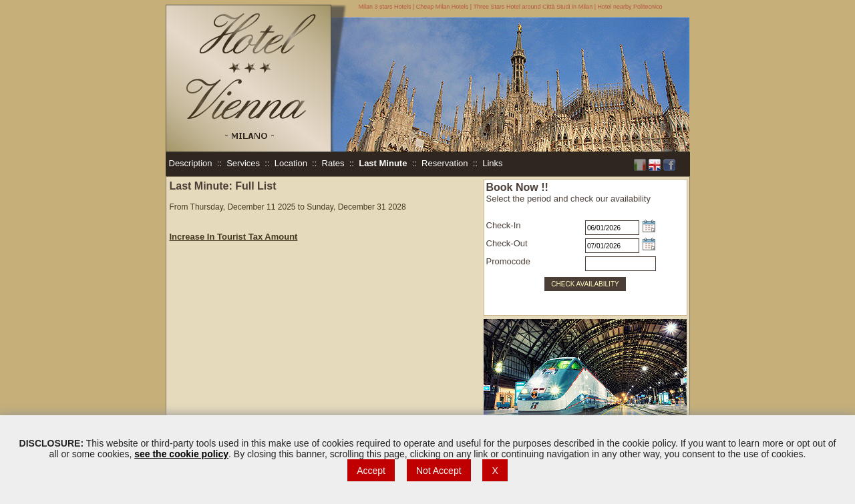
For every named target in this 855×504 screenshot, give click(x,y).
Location (291, 163)
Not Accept (439, 471)
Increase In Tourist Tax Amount (234, 237)
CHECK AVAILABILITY (585, 284)
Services (243, 163)
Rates (333, 163)
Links (492, 163)
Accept (371, 471)
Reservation (445, 163)
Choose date (649, 226)
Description (191, 163)
